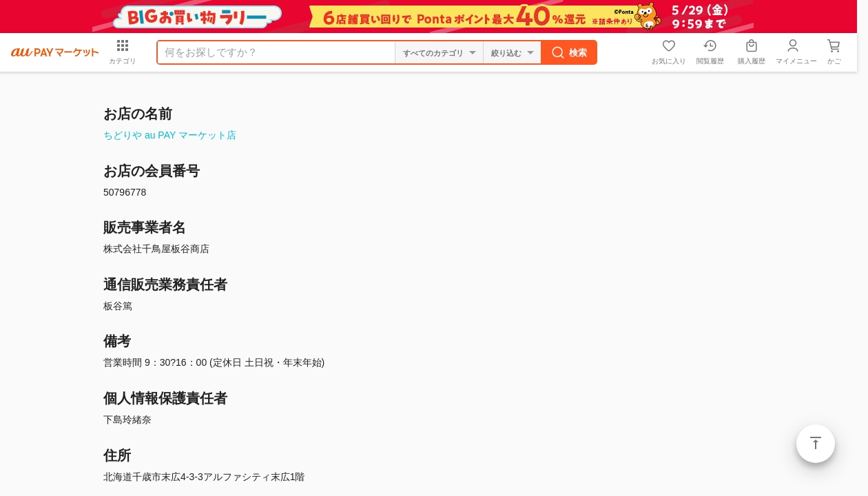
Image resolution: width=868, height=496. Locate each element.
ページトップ (816, 444)
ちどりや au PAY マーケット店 (170, 135)
